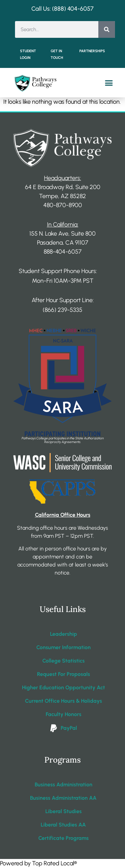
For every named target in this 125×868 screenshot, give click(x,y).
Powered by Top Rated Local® (38, 863)
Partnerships (92, 51)
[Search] (107, 29)
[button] (109, 83)
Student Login (28, 54)
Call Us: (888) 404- (56, 9)
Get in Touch (57, 54)
